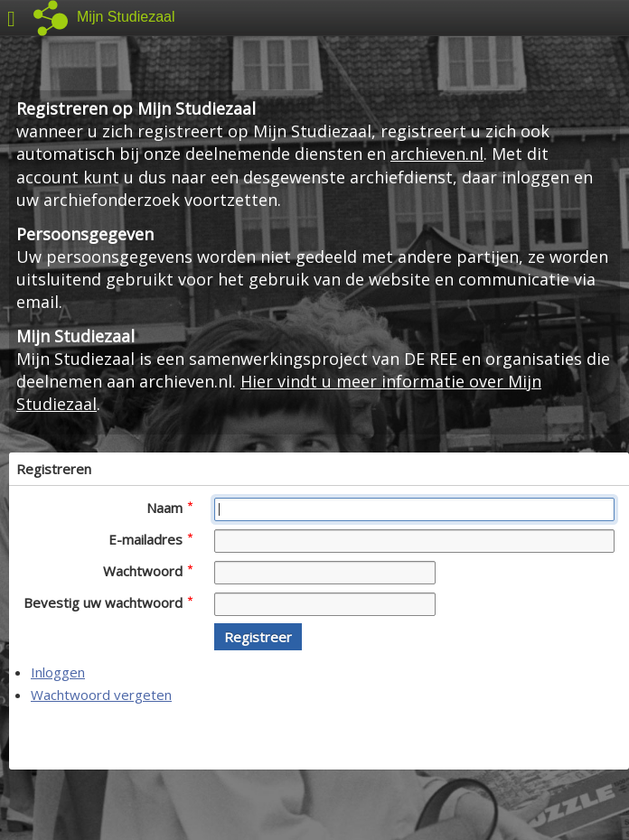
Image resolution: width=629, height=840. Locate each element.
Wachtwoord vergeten (101, 695)
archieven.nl (437, 154)
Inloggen (58, 672)
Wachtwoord (148, 571)
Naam (169, 508)
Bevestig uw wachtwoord (108, 602)
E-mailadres (150, 539)
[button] (258, 637)
